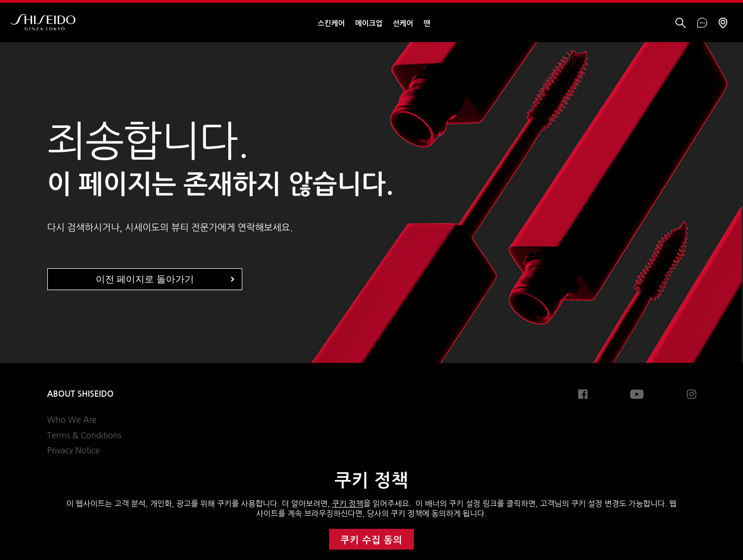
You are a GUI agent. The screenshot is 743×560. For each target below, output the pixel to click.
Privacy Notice (74, 450)
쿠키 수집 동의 (371, 540)
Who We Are (72, 420)
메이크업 (369, 23)
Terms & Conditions (84, 435)
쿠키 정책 (348, 504)
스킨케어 (331, 23)
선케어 (403, 23)
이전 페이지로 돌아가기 (145, 279)
